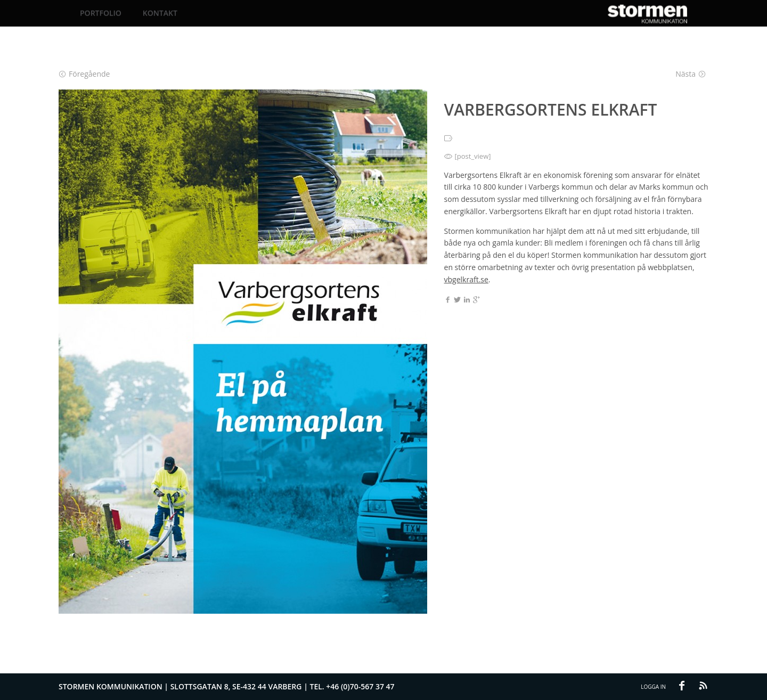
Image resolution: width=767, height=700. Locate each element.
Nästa (691, 74)
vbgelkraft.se (466, 279)
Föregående (84, 74)
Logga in (653, 687)
